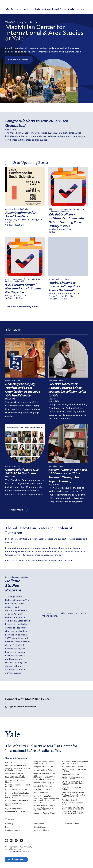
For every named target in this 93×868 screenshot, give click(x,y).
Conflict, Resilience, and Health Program (18, 786)
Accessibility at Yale (13, 852)
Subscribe (17, 859)
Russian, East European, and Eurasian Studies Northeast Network (73, 783)
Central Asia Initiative (14, 774)
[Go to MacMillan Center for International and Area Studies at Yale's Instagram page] (6, 841)
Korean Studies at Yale (43, 796)
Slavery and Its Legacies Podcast (72, 788)
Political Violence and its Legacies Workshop (43, 809)
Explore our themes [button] (18, 60)
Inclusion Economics (42, 789)
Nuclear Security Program (44, 805)
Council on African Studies (16, 790)
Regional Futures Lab (70, 774)
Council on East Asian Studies (17, 793)
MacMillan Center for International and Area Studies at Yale (46, 9)
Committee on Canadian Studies (15, 781)
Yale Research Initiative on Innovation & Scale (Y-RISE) (73, 812)
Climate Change (40, 827)
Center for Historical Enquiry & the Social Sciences (18, 769)
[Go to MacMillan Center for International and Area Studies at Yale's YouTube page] (21, 841)
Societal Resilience (41, 830)
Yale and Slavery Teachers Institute (72, 804)
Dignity (8, 827)
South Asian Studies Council (73, 793)
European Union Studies (43, 767)
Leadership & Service (70, 824)
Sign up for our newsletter (22, 707)
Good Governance (13, 830)
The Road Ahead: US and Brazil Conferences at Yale (74, 796)
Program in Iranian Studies (72, 767)
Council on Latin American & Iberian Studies (17, 797)
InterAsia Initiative (41, 793)
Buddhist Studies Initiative (16, 766)
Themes (9, 819)
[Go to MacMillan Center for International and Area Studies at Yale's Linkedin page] (11, 841)
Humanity (9, 824)
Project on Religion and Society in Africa (74, 770)
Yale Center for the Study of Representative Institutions (73, 808)
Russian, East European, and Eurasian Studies (73, 778)
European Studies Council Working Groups (44, 763)
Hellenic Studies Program (13, 589)
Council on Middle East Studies (18, 801)
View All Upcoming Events (25, 308)
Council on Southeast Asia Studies (16, 804)
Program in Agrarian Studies (45, 813)
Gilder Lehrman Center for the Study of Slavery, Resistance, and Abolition (44, 778)
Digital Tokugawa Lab (14, 809)
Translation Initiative (70, 800)
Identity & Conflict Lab (43, 786)
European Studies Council (16, 812)
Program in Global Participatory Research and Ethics (75, 763)
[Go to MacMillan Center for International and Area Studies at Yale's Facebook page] (16, 841)
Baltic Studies (11, 763)
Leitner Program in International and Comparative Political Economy (46, 800)
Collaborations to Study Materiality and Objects (15, 777)
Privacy (26, 852)
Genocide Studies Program (44, 774)
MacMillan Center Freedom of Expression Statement (46, 562)
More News (17, 512)
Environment (39, 824)
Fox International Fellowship (45, 770)
